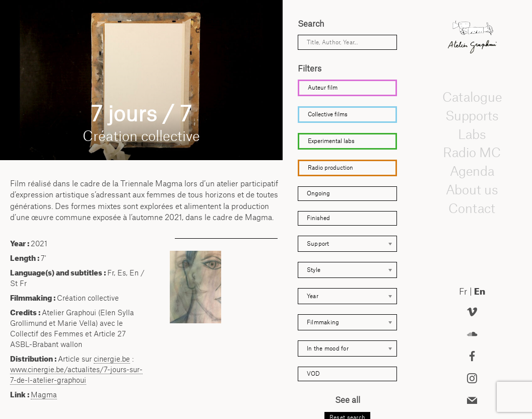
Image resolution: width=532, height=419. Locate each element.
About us (472, 189)
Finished (318, 218)
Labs (472, 134)
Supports (472, 115)
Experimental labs (331, 141)
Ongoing (318, 193)
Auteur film (323, 88)
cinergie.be (112, 359)
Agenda (472, 171)
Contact (472, 208)
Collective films (328, 114)
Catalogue (472, 97)
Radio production (330, 168)
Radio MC (472, 153)
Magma (44, 395)
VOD (313, 374)
